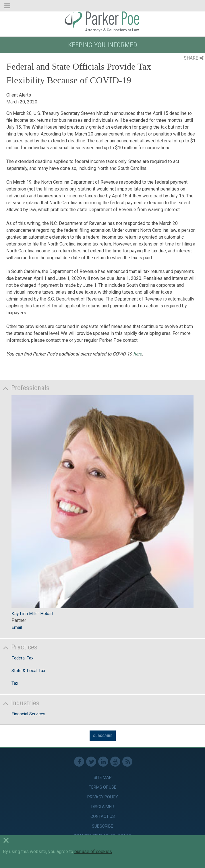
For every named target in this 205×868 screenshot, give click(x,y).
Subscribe (103, 736)
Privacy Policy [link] (103, 797)
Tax (15, 683)
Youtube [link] (115, 762)
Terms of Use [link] (102, 787)
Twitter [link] (91, 762)
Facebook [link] (79, 762)
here (138, 354)
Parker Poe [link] (102, 21)
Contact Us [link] (103, 816)
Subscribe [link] (102, 826)
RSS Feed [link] (127, 762)
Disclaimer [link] (103, 807)
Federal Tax (23, 658)
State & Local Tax (28, 671)
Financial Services (28, 714)
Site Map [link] (103, 777)
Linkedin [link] (103, 762)
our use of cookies (93, 852)
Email (17, 627)
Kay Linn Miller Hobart (32, 614)
